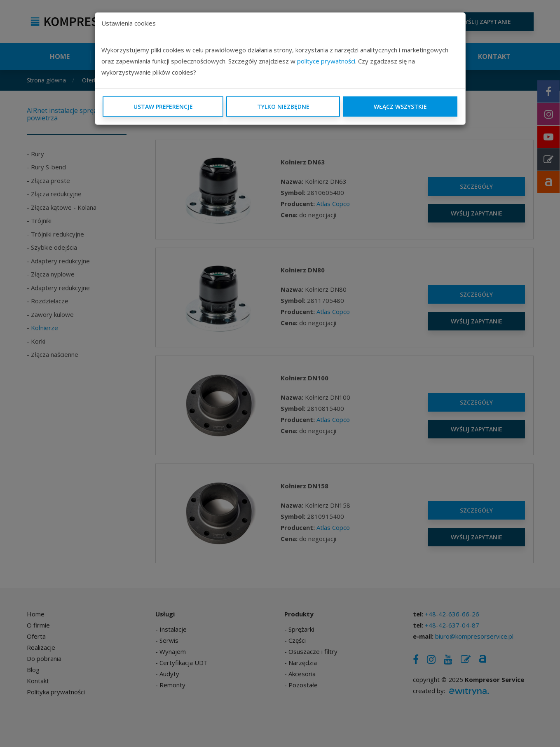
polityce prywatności (326, 61)
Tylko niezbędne (283, 107)
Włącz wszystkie (400, 107)
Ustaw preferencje (163, 107)
